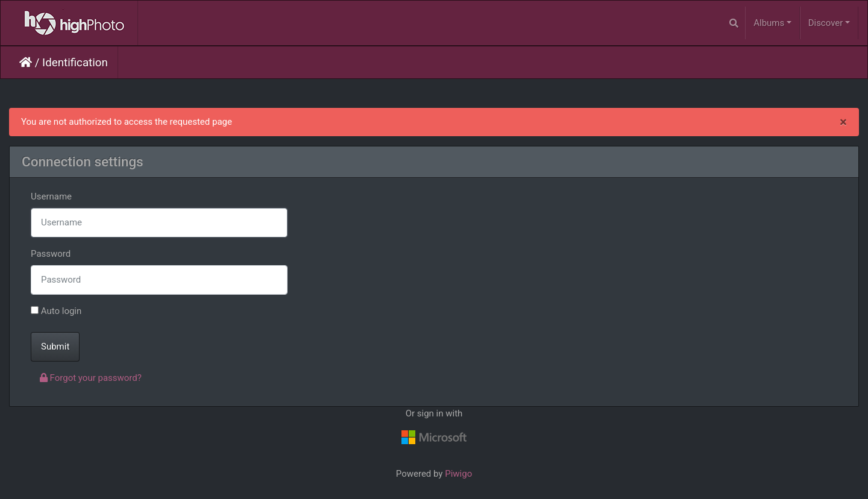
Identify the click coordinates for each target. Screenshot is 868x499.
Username (51, 196)
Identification (75, 63)
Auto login (56, 311)
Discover (826, 23)
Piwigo (458, 474)
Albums (769, 23)
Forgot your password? (91, 378)
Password (51, 254)
